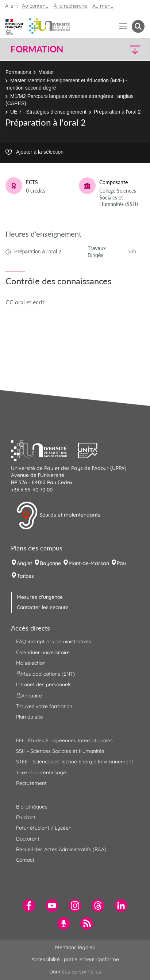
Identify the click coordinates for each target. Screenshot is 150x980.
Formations (18, 72)
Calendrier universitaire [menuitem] (43, 652)
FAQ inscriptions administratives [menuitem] (54, 641)
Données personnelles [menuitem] (75, 972)
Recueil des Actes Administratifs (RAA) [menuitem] (61, 849)
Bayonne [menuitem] (50, 563)
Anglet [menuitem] (24, 563)
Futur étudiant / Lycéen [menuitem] (44, 828)
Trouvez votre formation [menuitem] (44, 706)
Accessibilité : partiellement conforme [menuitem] (75, 959)
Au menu (103, 6)
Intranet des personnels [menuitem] (44, 684)
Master (46, 72)
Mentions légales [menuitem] (75, 947)
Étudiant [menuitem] (26, 817)
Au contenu (35, 6)
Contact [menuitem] (25, 860)
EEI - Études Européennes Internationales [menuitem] (64, 740)
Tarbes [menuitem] (25, 576)
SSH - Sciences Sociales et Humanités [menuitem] (60, 751)
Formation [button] (37, 49)
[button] (129, 49)
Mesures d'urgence (40, 597)
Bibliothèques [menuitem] (32, 807)
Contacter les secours (43, 607)
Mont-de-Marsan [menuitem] (89, 563)
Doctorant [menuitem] (28, 839)
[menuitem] (29, 906)
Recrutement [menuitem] (31, 783)
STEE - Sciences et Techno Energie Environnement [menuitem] (75, 762)
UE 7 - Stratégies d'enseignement (48, 112)
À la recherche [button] (70, 6)
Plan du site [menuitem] (30, 717)
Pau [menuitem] (121, 563)
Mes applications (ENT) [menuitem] (45, 674)
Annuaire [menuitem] (29, 695)
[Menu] (123, 26)
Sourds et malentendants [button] (58, 515)
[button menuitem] (138, 26)
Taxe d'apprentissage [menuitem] (41, 772)
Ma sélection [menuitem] (31, 663)
